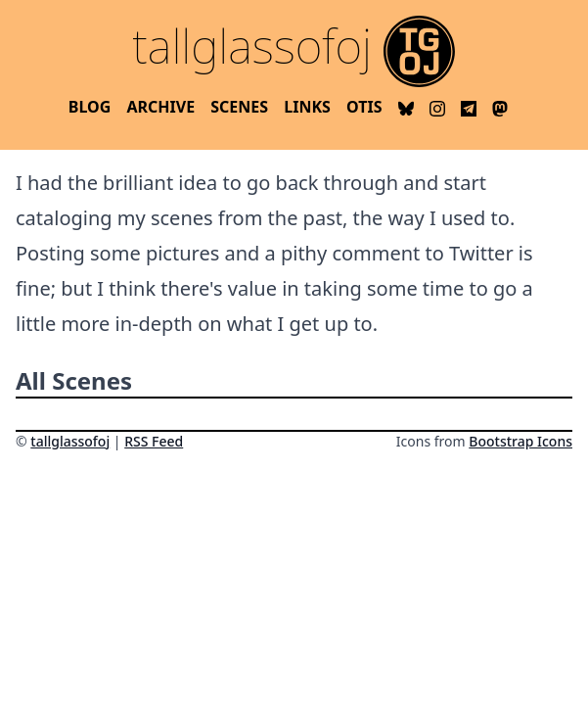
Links (307, 107)
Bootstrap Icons (520, 441)
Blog (90, 107)
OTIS (364, 107)
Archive (160, 107)
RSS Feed (154, 441)
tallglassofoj (70, 441)
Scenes (239, 107)
